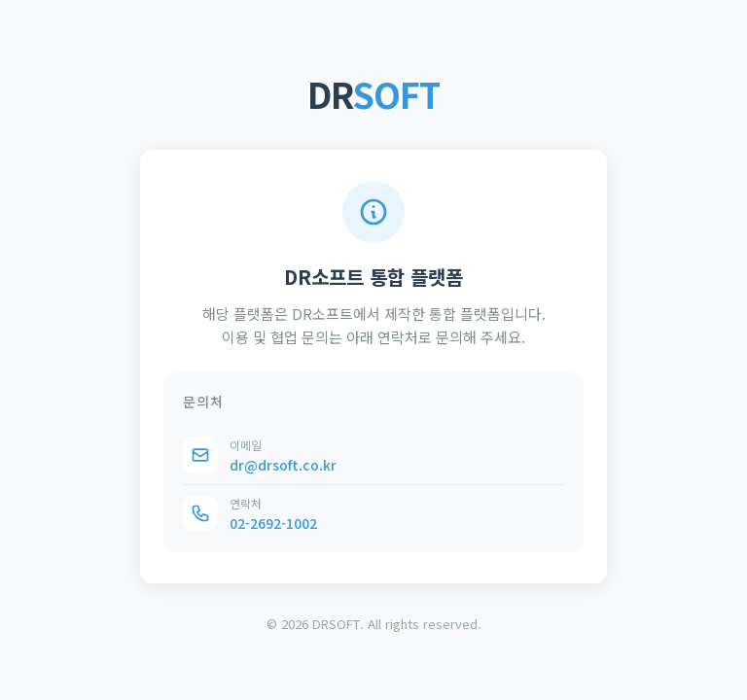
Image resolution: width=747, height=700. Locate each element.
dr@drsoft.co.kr (283, 465)
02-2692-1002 (273, 523)
